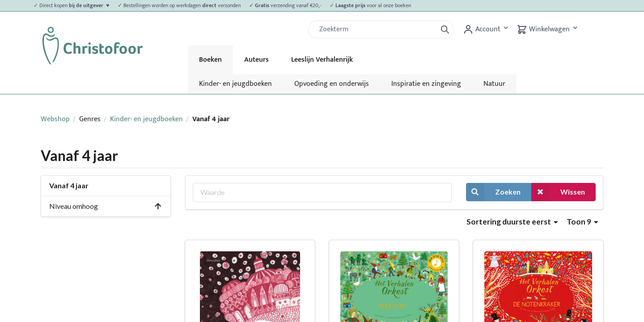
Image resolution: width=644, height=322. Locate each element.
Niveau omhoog (106, 206)
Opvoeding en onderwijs (332, 84)
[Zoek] (376, 30)
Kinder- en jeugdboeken (235, 84)
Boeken (210, 60)
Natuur (494, 84)
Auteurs (256, 60)
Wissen (558, 192)
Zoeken (493, 192)
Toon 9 (582, 222)
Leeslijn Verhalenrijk (322, 60)
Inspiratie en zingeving (426, 84)
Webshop (55, 119)
